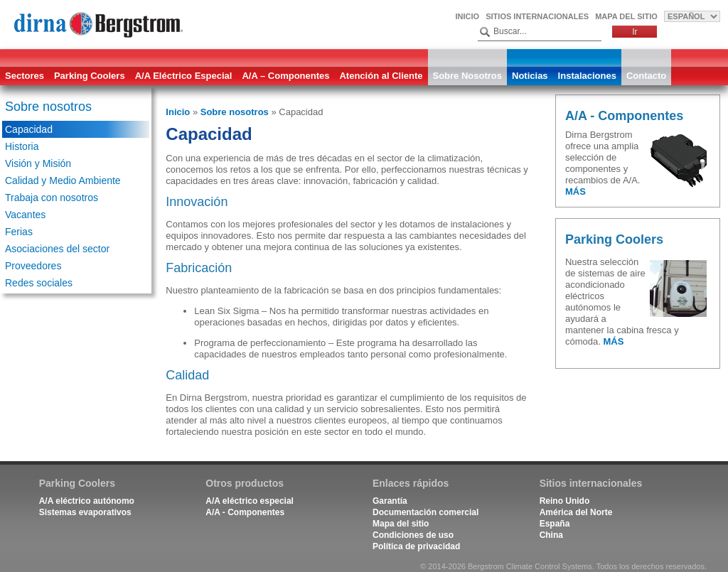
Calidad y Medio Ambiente (63, 180)
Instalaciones (587, 76)
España (555, 524)
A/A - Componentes (245, 512)
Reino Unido (565, 501)
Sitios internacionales (537, 16)
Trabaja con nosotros (52, 198)
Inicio (468, 16)
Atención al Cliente (381, 76)
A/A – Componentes (285, 76)
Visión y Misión (38, 163)
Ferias (19, 232)
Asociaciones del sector (57, 249)
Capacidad (29, 129)
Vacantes (25, 215)
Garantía (390, 501)
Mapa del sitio (626, 16)
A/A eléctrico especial (250, 501)
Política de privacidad (416, 546)
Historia (22, 146)
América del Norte (576, 512)
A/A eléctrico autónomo (87, 501)
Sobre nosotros (48, 107)
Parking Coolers (90, 76)
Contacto (646, 76)
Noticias (530, 76)
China (551, 535)
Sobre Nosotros (468, 76)
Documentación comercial (425, 512)
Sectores (25, 76)
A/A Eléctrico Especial (184, 76)
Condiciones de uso (413, 535)
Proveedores (33, 266)
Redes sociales (39, 283)
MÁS (576, 191)
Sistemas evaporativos (85, 512)
